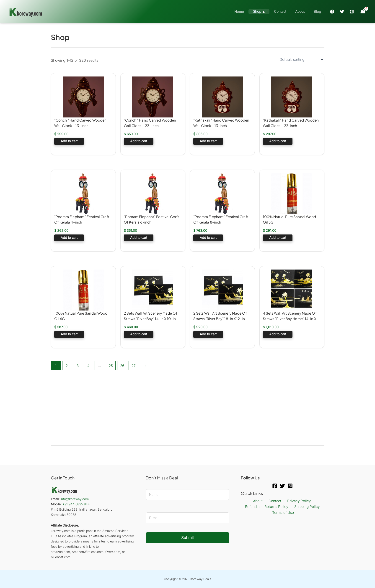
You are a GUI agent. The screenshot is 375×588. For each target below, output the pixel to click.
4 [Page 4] (89, 366)
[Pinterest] (352, 12)
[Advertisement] (185, 411)
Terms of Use (283, 513)
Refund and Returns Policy (268, 507)
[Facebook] (332, 12)
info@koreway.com (75, 499)
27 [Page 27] (136, 366)
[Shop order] (301, 59)
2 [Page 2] (67, 366)
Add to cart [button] (69, 142)
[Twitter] (342, 12)
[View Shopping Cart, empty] (363, 11)
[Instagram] (290, 486)
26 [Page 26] (124, 366)
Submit (187, 538)
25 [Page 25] (112, 366)
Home (249, 11)
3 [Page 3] (78, 366)
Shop (265, 11)
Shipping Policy (307, 507)
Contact (286, 11)
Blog (318, 11)
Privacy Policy (297, 501)
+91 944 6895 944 (76, 504)
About (303, 11)
